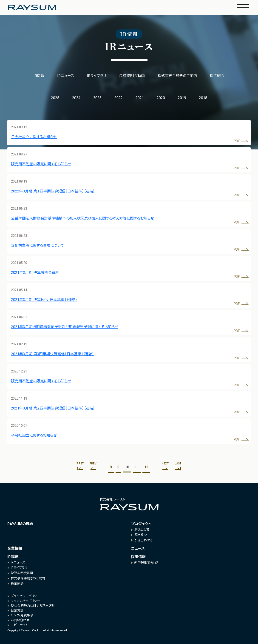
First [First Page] (80, 464)
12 (146, 467)
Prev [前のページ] (93, 464)
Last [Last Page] (178, 464)
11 (137, 467)
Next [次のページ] (165, 464)
